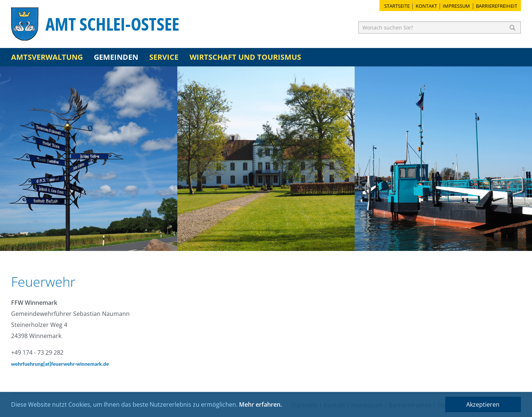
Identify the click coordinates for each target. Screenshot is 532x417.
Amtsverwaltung (47, 57)
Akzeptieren (483, 404)
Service (164, 57)
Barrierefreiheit (497, 6)
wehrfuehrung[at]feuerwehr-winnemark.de (60, 364)
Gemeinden (116, 57)
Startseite (397, 6)
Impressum (456, 6)
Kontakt (426, 6)
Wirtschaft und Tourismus (245, 57)
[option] (89, 159)
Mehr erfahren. (260, 404)
